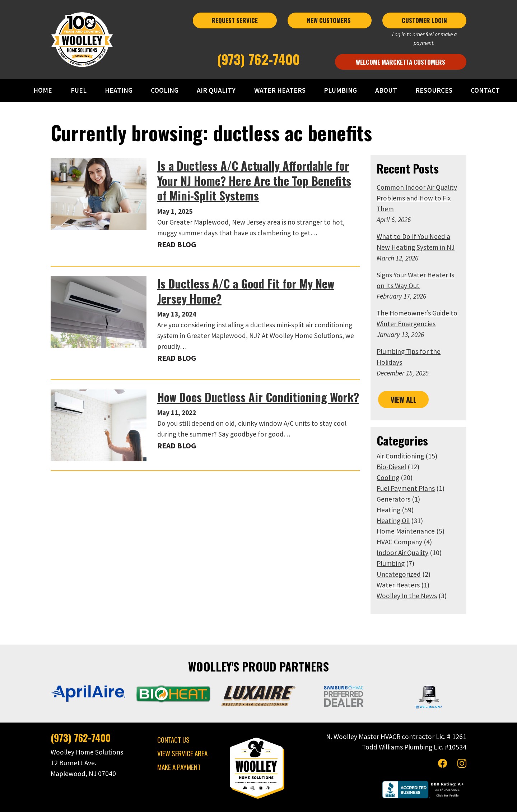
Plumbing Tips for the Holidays (432, 341)
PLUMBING (341, 90)
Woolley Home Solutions (208, 802)
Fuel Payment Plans (415, 467)
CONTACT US (164, 719)
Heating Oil (403, 499)
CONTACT (485, 90)
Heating (398, 488)
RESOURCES (434, 90)
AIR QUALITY (217, 90)
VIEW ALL (413, 378)
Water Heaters (408, 563)
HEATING (120, 90)
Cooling (398, 456)
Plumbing (400, 542)
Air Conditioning (410, 434)
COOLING (166, 90)
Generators (403, 477)
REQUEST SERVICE (232, 24)
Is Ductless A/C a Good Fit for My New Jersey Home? (252, 291)
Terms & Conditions (293, 802)
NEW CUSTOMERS (336, 24)
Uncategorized (408, 553)
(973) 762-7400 (259, 55)
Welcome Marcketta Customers (414, 57)
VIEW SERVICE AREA (173, 732)
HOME (45, 90)
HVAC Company (409, 520)
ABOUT (386, 90)
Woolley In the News (416, 574)
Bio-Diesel (401, 445)
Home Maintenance (415, 509)
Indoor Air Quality (412, 531)
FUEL (80, 90)
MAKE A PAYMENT (169, 746)
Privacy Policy (253, 802)
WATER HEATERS (280, 90)
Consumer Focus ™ (354, 802)
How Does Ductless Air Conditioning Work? (248, 386)
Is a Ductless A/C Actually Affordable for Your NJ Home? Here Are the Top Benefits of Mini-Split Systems (255, 181)
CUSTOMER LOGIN (439, 24)
